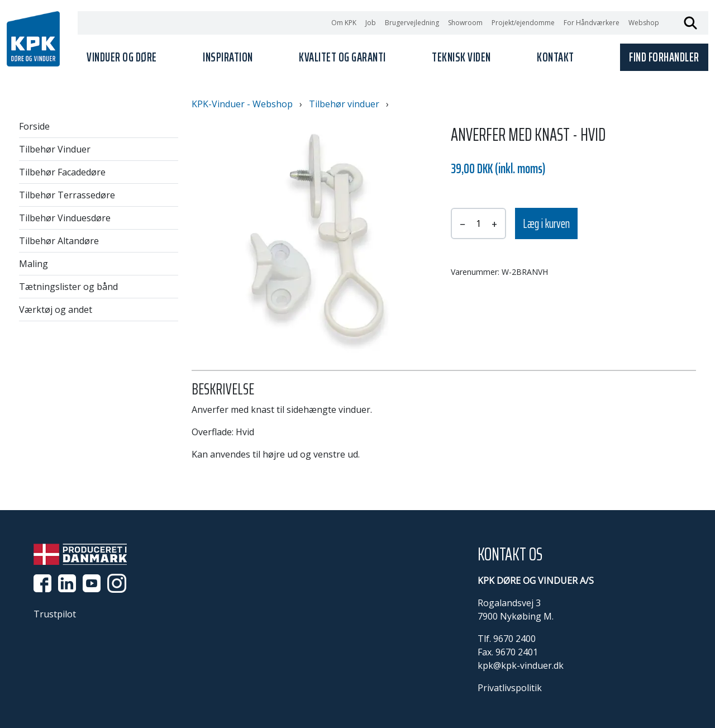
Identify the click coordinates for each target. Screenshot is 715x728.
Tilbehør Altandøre (59, 241)
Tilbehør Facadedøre (62, 172)
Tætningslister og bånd (68, 287)
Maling (34, 264)
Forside (34, 126)
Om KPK (344, 23)
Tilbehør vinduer (344, 104)
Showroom (465, 23)
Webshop (644, 23)
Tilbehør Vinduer (55, 149)
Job (371, 23)
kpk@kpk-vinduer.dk (521, 665)
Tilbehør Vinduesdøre (65, 218)
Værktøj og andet (56, 310)
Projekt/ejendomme (523, 23)
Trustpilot (55, 614)
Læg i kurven (546, 224)
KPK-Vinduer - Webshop (242, 104)
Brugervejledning (412, 23)
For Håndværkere (592, 23)
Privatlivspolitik (510, 688)
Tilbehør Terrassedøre (67, 195)
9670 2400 (514, 639)
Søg (690, 23)
